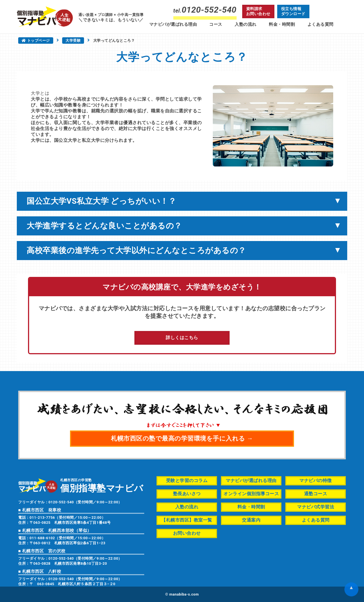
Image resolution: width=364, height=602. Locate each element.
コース (216, 24)
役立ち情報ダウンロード (293, 11)
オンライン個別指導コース (251, 494)
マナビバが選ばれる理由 (173, 24)
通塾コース (316, 494)
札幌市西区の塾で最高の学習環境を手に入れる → (182, 438)
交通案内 (251, 520)
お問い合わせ (187, 533)
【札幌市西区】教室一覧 (187, 520)
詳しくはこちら (182, 338)
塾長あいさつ (187, 494)
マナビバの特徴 (316, 481)
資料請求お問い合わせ (258, 11)
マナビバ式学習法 (316, 507)
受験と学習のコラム (187, 481)
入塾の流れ (246, 24)
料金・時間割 (282, 24)
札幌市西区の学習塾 (102, 485)
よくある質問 (320, 24)
